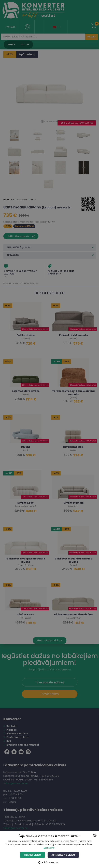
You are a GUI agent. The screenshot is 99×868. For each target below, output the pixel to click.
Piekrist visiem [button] (32, 855)
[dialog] (49, 434)
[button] (49, 862)
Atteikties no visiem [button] (63, 855)
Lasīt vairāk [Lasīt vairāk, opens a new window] (49, 848)
